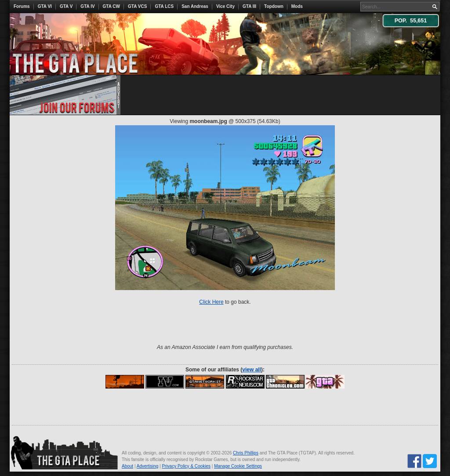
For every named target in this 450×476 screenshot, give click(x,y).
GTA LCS (164, 6)
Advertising (147, 466)
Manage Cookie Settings (238, 466)
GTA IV (87, 6)
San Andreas (195, 6)
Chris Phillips (246, 453)
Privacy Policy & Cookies (186, 466)
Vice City (225, 6)
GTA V (66, 6)
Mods (297, 6)
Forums (22, 6)
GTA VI (45, 6)
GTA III (249, 6)
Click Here (211, 302)
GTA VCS (137, 6)
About (127, 466)
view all (252, 370)
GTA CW (111, 6)
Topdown (274, 6)
